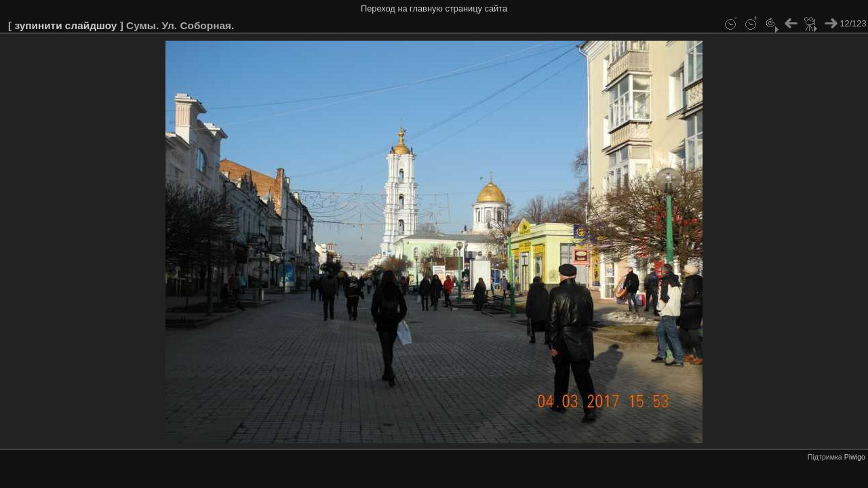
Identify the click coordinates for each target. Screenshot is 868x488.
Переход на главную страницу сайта (434, 8)
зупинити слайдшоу (65, 25)
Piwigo (855, 457)
